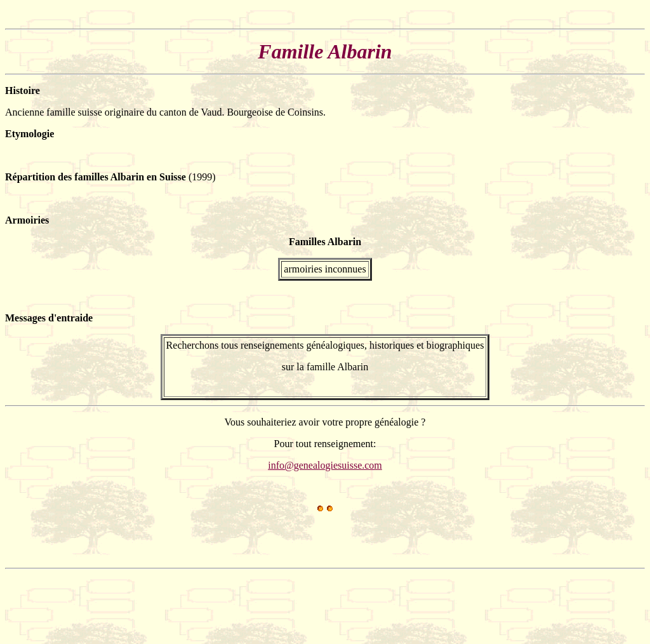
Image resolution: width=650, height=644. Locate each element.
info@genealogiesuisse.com (325, 465)
